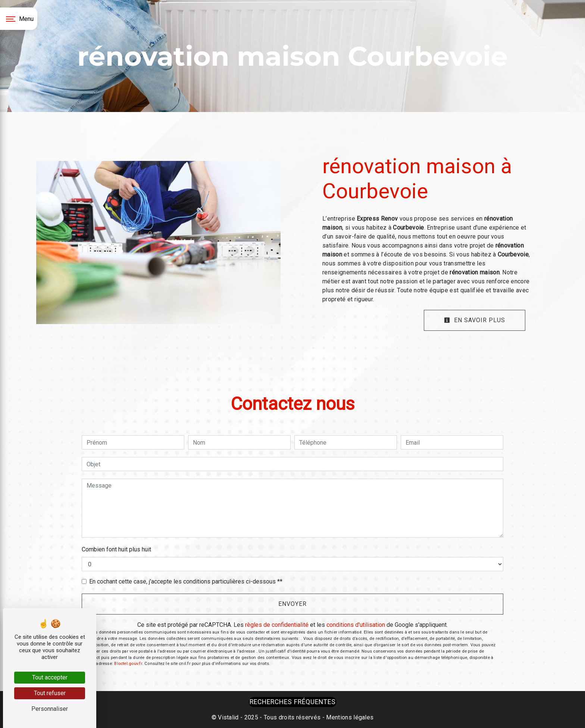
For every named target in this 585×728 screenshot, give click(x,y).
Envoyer (292, 604)
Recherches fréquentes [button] (293, 702)
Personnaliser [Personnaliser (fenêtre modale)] (50, 709)
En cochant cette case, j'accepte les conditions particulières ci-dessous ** (186, 581)
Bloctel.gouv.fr (128, 664)
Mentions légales (349, 717)
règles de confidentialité (277, 625)
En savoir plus (475, 320)
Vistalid (228, 717)
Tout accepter (50, 677)
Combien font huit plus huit (116, 549)
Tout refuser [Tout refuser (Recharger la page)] (50, 693)
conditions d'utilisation (356, 625)
